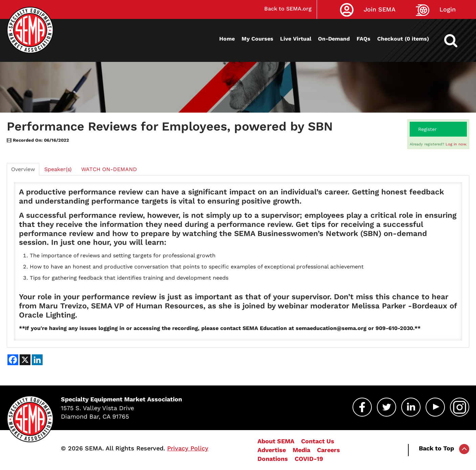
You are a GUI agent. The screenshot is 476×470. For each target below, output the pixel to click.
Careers (328, 450)
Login (448, 9)
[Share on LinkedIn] (37, 360)
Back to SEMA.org (288, 9)
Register (427, 129)
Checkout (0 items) (403, 39)
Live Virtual (296, 39)
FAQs (364, 39)
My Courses (257, 39)
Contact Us (318, 441)
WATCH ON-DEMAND (109, 169)
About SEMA (276, 441)
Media (301, 450)
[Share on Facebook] (13, 360)
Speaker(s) (58, 169)
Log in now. (456, 144)
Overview (23, 169)
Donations (273, 459)
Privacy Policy (188, 448)
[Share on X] (25, 360)
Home (227, 39)
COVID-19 (309, 459)
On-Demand (334, 39)
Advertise (272, 450)
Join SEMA (380, 9)
